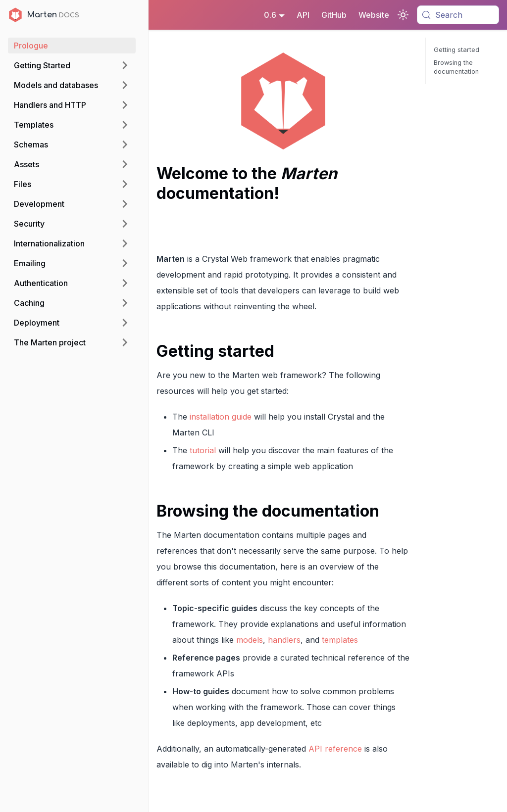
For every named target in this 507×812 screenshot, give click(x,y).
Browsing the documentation (456, 67)
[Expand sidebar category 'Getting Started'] (125, 65)
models (250, 640)
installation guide (221, 417)
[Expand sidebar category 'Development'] (125, 204)
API (303, 15)
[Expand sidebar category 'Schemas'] (125, 144)
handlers (284, 640)
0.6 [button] (270, 15)
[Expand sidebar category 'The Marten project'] (125, 342)
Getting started (456, 50)
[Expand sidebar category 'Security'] (125, 224)
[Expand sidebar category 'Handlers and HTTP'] (125, 105)
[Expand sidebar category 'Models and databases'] (125, 85)
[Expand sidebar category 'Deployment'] (125, 323)
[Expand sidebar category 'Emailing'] (125, 263)
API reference (335, 749)
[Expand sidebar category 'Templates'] (125, 125)
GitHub (334, 15)
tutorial (203, 450)
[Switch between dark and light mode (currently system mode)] (403, 15)
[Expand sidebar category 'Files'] (125, 184)
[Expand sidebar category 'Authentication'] (125, 283)
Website (374, 15)
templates (340, 640)
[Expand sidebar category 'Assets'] (125, 164)
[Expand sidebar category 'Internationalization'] (125, 243)
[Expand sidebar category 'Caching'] (125, 303)
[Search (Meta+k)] (458, 15)
